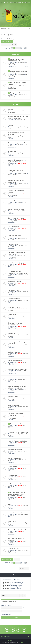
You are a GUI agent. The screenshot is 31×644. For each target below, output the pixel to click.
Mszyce (10, 109)
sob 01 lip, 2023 (12, 165)
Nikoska (20, 144)
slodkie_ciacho (22, 163)
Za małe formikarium (15, 458)
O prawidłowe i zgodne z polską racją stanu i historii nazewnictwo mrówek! (17, 494)
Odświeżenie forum (14, 352)
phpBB (9, 641)
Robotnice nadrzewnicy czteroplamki (15, 415)
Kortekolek (21, 246)
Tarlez (20, 460)
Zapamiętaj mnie (7, 614)
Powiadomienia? (15, 424)
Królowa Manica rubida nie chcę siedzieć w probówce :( (18, 117)
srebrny (20, 309)
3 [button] (18, 48)
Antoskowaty (21, 62)
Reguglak (20, 434)
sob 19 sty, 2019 (13, 516)
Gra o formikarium (14, 227)
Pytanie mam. (12, 333)
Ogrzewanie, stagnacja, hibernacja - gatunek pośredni (17, 272)
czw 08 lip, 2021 (12, 284)
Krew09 (20, 389)
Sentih (20, 550)
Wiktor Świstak (22, 292)
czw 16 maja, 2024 (13, 121)
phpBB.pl (21, 642)
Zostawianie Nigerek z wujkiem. (18, 143)
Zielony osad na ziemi (15, 450)
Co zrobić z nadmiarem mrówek (18, 432)
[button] (12, 48)
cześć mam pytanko (14, 282)
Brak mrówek (12, 152)
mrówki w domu (13, 244)
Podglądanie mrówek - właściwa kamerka (15, 236)
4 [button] (20, 48)
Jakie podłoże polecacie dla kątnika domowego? (17, 161)
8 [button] (24, 48)
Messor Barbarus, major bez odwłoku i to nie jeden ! (17, 387)
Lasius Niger (12, 315)
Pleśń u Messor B (14, 549)
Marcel (20, 300)
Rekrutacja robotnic (14, 299)
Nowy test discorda (14, 307)
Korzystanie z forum (17, 93)
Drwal (20, 202)
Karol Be (20, 379)
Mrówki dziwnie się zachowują (17, 369)
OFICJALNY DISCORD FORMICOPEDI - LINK (16, 60)
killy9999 (20, 94)
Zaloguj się (4, 601)
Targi (10, 504)
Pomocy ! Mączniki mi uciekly (17, 530)
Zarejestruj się (12, 601)
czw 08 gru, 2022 (13, 221)
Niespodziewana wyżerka (16, 209)
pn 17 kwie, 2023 (12, 195)
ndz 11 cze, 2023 (13, 175)
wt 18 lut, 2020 (12, 418)
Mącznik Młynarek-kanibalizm (17, 441)
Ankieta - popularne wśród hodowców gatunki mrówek (17, 72)
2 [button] (16, 48)
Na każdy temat (8, 35)
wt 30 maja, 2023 (13, 185)
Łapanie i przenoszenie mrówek (18, 513)
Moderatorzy (11, 39)
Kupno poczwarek (14, 290)
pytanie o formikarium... (15, 201)
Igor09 (20, 127)
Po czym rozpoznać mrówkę (17, 378)
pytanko (11, 125)
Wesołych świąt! (13, 397)
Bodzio (20, 407)
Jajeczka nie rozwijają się (16, 263)
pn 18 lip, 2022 (12, 266)
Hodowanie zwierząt (14, 484)
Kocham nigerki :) (22, 120)
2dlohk (20, 451)
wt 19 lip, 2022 (12, 257)
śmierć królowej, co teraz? (16, 218)
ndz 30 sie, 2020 (12, 328)
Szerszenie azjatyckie (15, 361)
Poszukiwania (12, 475)
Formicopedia (12, 467)
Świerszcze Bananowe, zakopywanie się (15, 324)
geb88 (20, 86)
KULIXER (20, 371)
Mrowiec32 (21, 111)
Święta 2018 (12, 521)
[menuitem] (6, 3)
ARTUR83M (21, 74)
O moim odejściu (13, 405)
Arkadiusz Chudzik (23, 514)
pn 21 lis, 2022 (12, 229)
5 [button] (22, 48)
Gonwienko (21, 335)
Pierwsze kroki (13, 65)
